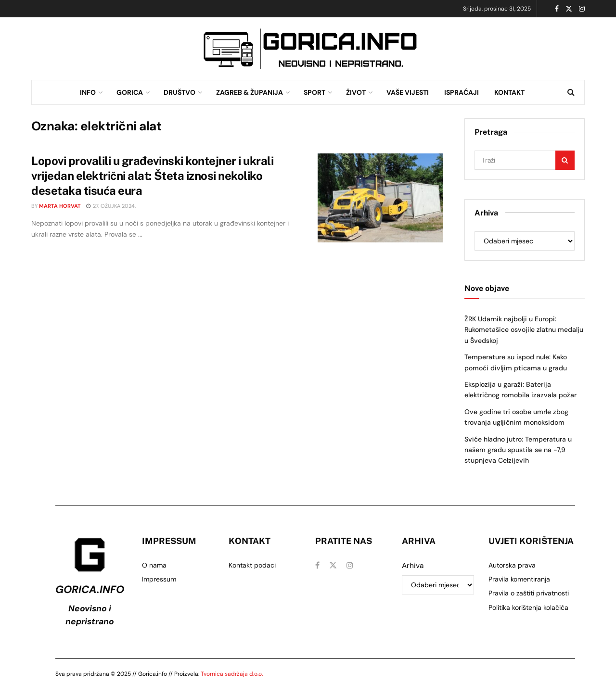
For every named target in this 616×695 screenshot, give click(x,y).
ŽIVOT (356, 92)
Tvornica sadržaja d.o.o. (232, 674)
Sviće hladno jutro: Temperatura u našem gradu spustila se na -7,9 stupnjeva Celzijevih (518, 450)
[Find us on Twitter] (333, 565)
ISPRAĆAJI (462, 92)
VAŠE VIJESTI (408, 92)
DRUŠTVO (180, 92)
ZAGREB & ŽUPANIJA (250, 92)
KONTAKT (509, 92)
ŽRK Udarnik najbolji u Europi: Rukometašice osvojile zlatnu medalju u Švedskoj (524, 330)
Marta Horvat (60, 206)
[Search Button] (571, 92)
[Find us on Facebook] (317, 565)
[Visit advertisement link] (310, 49)
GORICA (130, 92)
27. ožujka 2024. (111, 206)
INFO (88, 92)
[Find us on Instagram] (350, 565)
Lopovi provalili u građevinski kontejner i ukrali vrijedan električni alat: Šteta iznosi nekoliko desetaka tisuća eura (152, 176)
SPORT (314, 92)
